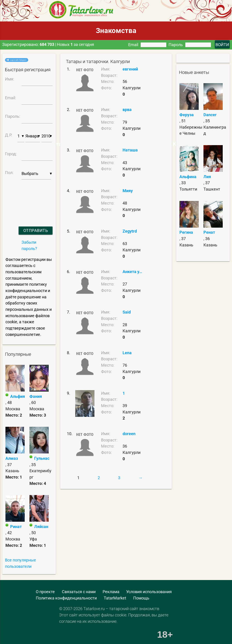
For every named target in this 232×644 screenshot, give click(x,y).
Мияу (128, 191)
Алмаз (12, 458)
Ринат (16, 527)
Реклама (111, 592)
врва (127, 110)
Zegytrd (130, 231)
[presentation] (28, 197)
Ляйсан (41, 527)
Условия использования (149, 592)
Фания (36, 396)
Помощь (141, 598)
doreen (129, 434)
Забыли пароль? (29, 245)
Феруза (187, 115)
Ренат (209, 232)
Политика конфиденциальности (66, 598)
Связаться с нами (79, 592)
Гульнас (42, 458)
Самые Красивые (176, 144)
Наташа (130, 150)
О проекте (45, 592)
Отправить (36, 230)
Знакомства (116, 31)
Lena (127, 353)
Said (127, 312)
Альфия (18, 396)
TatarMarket (115, 598)
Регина (186, 232)
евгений (130, 69)
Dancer (210, 115)
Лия (207, 177)
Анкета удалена (133, 272)
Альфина (188, 177)
